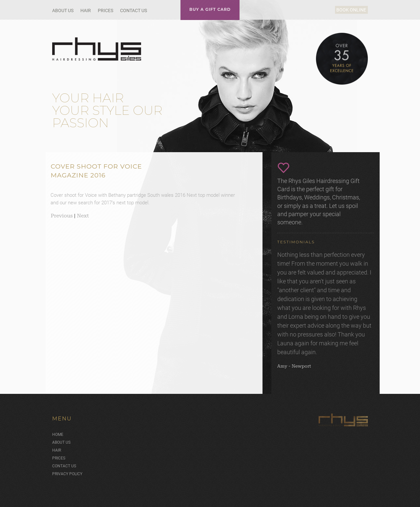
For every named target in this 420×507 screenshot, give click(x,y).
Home (58, 433)
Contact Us (134, 10)
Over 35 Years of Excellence (342, 59)
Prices (105, 10)
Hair (86, 10)
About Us (63, 10)
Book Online (344, 10)
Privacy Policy (67, 473)
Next (83, 216)
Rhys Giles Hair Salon (97, 49)
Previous (62, 216)
